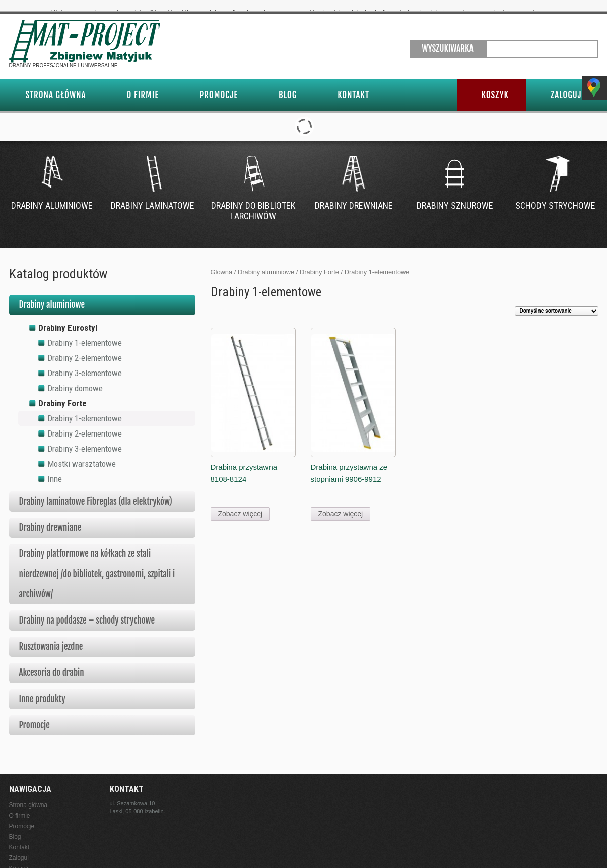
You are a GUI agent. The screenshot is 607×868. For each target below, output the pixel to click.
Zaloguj (566, 83)
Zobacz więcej (241, 503)
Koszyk (495, 83)
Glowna (222, 260)
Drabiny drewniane (50, 516)
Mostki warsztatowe (82, 452)
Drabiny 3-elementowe (85, 361)
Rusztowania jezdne (51, 635)
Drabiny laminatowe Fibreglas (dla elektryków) (96, 490)
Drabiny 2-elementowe (85, 346)
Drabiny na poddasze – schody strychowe (87, 609)
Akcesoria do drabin (52, 661)
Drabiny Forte (319, 260)
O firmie (142, 83)
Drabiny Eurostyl (68, 316)
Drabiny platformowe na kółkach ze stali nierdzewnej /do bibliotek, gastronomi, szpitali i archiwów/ (97, 562)
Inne (55, 467)
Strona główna (56, 83)
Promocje (219, 83)
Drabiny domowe (75, 377)
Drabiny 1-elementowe (85, 331)
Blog (288, 83)
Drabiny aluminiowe (266, 260)
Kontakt (353, 83)
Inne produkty (42, 687)
